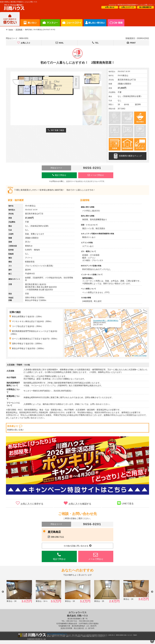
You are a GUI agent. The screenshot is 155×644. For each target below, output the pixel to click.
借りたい (10, 19)
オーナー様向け (72, 19)
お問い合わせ (110, 7)
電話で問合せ (59, 175)
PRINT (131, 43)
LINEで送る (125, 503)
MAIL (60, 43)
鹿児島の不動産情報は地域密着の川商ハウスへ (57, 634)
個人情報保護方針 (145, 7)
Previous (3, 592)
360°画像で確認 (56, 130)
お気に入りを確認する (77, 503)
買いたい (30, 19)
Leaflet (135, 356)
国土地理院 (143, 356)
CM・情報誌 (95, 19)
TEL (95, 43)
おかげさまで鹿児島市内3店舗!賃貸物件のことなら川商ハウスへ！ (132, 5)
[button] (106, 331)
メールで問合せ (96, 175)
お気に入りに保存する (30, 503)
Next (152, 592)
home (11, 30)
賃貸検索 (19, 30)
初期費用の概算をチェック (128, 156)
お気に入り (24, 43)
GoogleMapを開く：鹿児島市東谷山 (106, 321)
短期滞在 (50, 19)
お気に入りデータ (128, 7)
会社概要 (116, 19)
